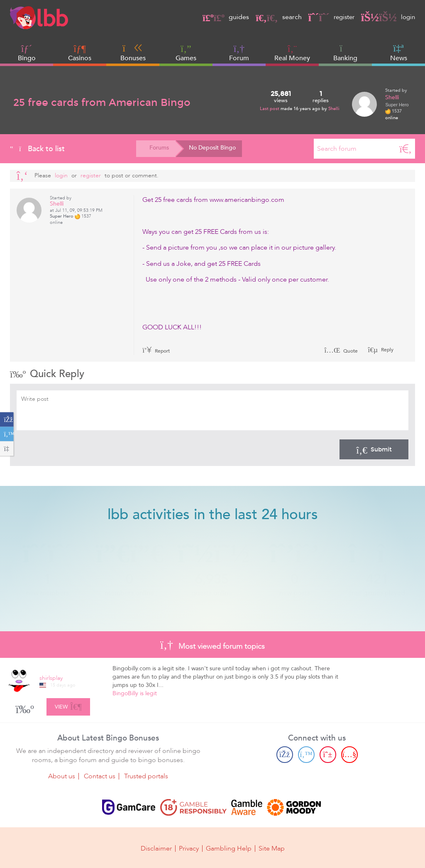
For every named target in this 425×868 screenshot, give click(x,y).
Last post (270, 109)
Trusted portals (146, 776)
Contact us (100, 776)
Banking (345, 53)
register (329, 17)
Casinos (80, 58)
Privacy (189, 848)
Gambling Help (229, 848)
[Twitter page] (306, 754)
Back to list (37, 149)
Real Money (292, 58)
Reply (387, 350)
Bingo (27, 58)
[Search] (405, 149)
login (387, 17)
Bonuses (133, 53)
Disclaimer (156, 848)
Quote (341, 351)
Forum (239, 53)
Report (156, 351)
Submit (374, 449)
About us (62, 776)
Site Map (272, 848)
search (274, 17)
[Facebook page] (285, 754)
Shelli (334, 109)
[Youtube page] (349, 754)
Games (186, 53)
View (68, 705)
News (399, 53)
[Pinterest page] (328, 754)
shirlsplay (51, 678)
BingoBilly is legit (135, 693)
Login (61, 175)
